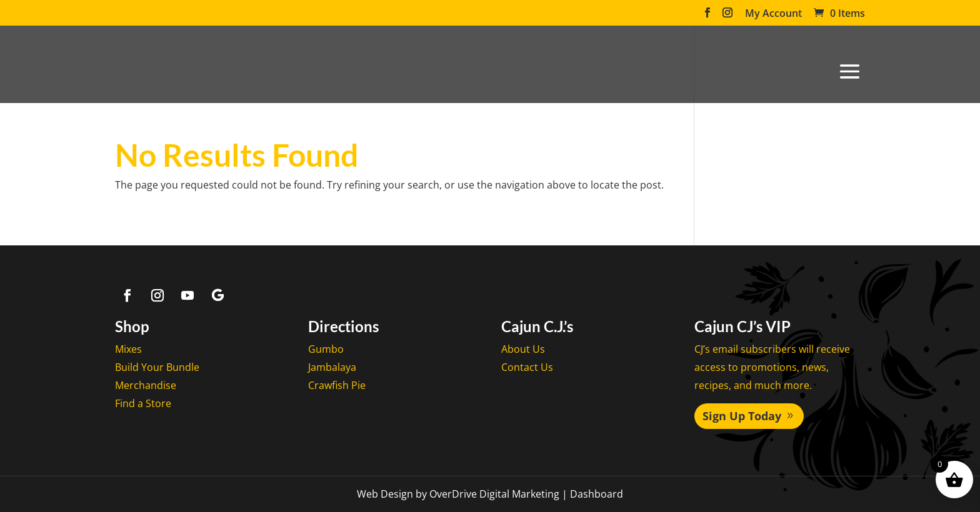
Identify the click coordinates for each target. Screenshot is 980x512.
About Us (523, 349)
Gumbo (326, 349)
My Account (773, 14)
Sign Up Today (742, 416)
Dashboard (597, 494)
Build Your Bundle (157, 367)
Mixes (128, 349)
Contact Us (527, 367)
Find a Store (143, 403)
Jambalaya (332, 367)
